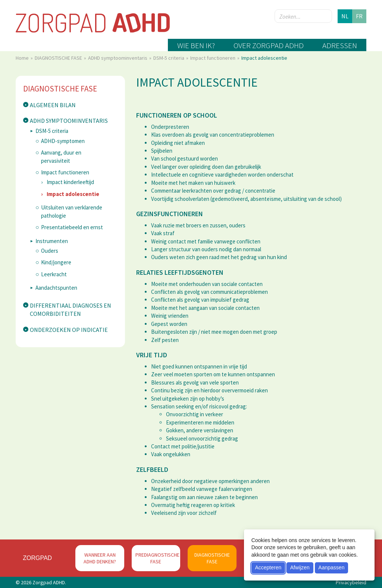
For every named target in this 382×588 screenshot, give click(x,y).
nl (345, 16)
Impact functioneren (213, 58)
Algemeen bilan (53, 105)
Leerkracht (54, 274)
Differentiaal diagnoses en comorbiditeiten (71, 310)
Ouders (50, 251)
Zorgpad (37, 558)
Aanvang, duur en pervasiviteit (61, 156)
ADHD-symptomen (63, 141)
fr (359, 16)
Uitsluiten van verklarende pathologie (72, 211)
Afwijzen (300, 567)
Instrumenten (52, 241)
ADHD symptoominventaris (118, 58)
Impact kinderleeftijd (70, 182)
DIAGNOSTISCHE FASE (59, 58)
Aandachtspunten (56, 288)
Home (23, 58)
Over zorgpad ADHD (269, 45)
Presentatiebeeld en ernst (72, 227)
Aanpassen (331, 567)
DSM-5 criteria (169, 58)
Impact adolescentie (73, 194)
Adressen (340, 45)
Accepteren (268, 567)
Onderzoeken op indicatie (69, 330)
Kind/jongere (56, 262)
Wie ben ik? (196, 45)
